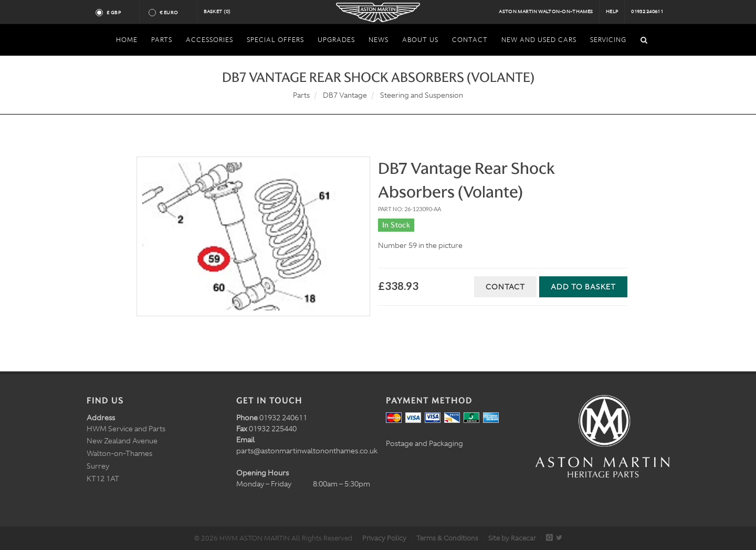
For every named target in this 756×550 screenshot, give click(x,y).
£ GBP (118, 13)
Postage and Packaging (424, 443)
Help (612, 12)
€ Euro (173, 13)
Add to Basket (583, 287)
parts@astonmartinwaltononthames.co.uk (307, 451)
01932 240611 (647, 12)
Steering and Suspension (422, 95)
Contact (505, 287)
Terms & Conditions (447, 538)
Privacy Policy (384, 538)
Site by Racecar (512, 538)
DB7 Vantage (345, 95)
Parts (301, 95)
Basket (217, 12)
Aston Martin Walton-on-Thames (546, 12)
